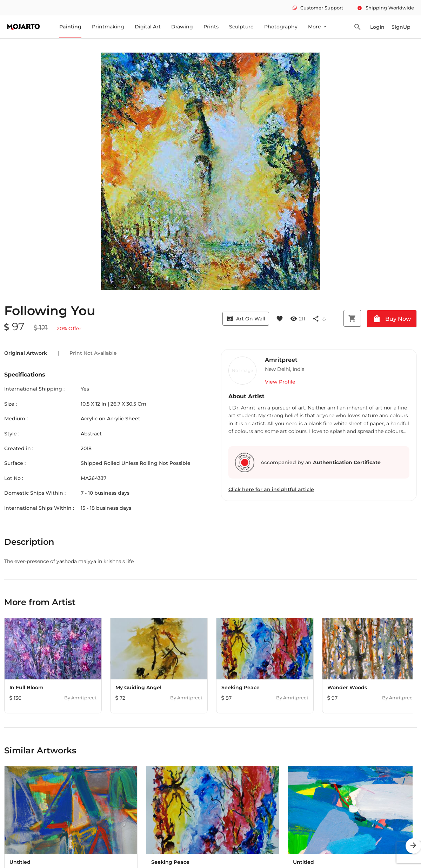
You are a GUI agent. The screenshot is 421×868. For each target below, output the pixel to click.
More (318, 27)
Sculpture (241, 27)
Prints (211, 27)
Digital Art (148, 27)
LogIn (377, 27)
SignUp (401, 27)
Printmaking (108, 27)
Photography (281, 27)
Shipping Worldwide (386, 8)
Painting (70, 27)
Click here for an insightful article (271, 489)
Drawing (182, 27)
